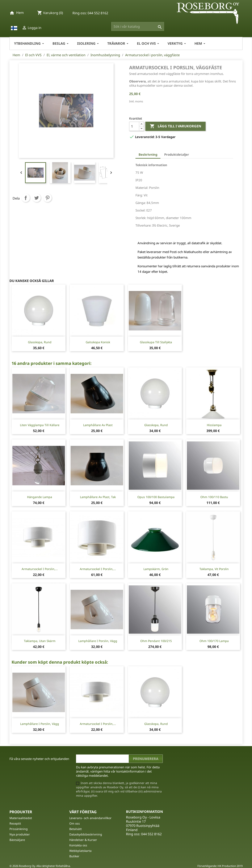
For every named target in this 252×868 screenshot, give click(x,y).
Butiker (74, 856)
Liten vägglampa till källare (40, 425)
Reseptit (15, 823)
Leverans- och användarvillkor (90, 818)
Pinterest (47, 198)
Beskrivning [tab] (148, 154)
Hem (20, 13)
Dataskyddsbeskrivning (86, 834)
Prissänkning (19, 829)
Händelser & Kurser (83, 840)
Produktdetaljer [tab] (177, 154)
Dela (26, 198)
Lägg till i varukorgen (175, 126)
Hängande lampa (40, 497)
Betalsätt (75, 829)
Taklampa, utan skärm (40, 641)
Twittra (37, 198)
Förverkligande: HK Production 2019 (220, 866)
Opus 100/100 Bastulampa (156, 497)
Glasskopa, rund (40, 342)
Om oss (75, 823)
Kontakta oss (78, 845)
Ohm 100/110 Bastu (214, 497)
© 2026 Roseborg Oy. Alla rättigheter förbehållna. (40, 866)
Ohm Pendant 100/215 (156, 641)
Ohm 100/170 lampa (214, 641)
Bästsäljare (17, 840)
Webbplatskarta (80, 851)
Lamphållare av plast (98, 425)
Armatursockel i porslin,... (40, 569)
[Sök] (138, 26)
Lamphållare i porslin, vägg (98, 641)
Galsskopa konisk (98, 342)
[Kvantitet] (134, 126)
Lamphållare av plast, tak (98, 497)
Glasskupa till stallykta (156, 342)
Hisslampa (214, 425)
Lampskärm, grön (156, 569)
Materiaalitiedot (21, 818)
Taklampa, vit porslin (214, 569)
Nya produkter (20, 834)
